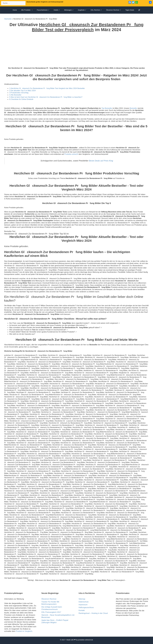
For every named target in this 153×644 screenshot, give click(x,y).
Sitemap (82, 599)
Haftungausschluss (86, 607)
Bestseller (133, 108)
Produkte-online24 (71, 154)
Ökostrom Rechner (49, 599)
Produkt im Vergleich (24, 631)
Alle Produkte (28, 10)
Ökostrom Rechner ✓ (114, 10)
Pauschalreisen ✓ (43, 10)
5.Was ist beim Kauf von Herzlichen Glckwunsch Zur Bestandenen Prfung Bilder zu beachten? (46, 97)
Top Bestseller (107, 108)
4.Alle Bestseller (15, 95)
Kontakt (82, 610)
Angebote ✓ (82, 10)
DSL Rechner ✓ (96, 10)
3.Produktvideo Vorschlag (19, 93)
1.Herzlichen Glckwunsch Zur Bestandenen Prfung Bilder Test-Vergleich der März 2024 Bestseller (47, 88)
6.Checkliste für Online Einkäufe (21, 99)
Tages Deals (130, 10)
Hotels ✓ (57, 10)
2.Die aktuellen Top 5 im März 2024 (22, 91)
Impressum (83, 605)
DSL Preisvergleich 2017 (51, 612)
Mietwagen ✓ (69, 10)
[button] (33, 10)
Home (15, 10)
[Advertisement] (76, 51)
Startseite (8, 19)
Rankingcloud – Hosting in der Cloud (93, 613)
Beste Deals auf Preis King (101, 161)
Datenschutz (84, 602)
